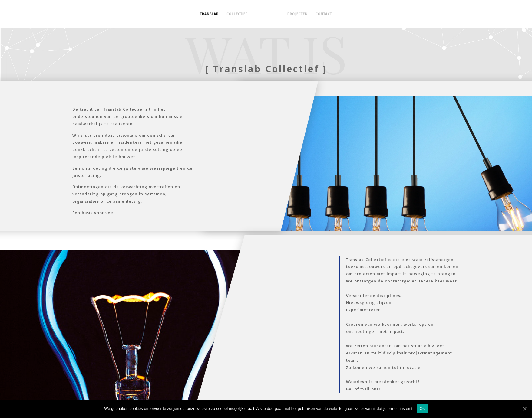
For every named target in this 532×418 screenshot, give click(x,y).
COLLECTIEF (239, 14)
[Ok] (524, 409)
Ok (422, 408)
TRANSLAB (211, 14)
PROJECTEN (296, 14)
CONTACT (322, 14)
